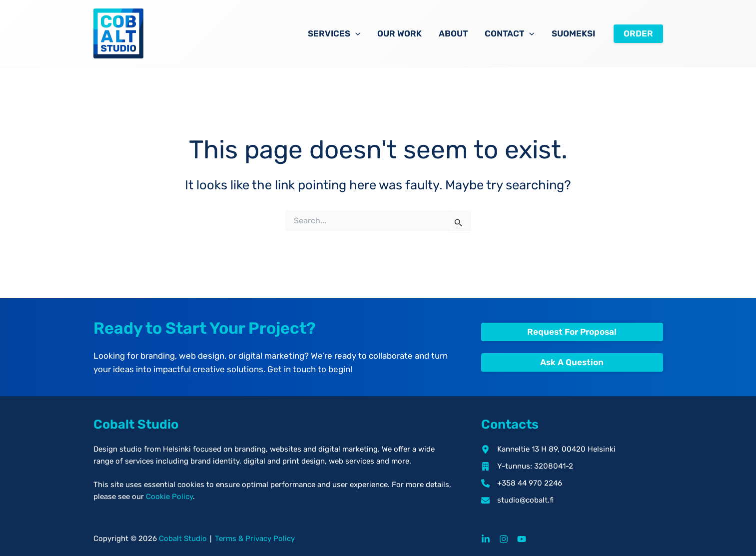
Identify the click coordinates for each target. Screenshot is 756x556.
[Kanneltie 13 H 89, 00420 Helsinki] (548, 449)
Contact (509, 33)
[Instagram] (504, 539)
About (453, 33)
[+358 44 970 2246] (522, 483)
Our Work (399, 33)
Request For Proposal (572, 332)
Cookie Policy (169, 497)
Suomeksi (573, 33)
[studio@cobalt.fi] (517, 500)
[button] (355, 33)
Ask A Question (572, 362)
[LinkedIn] (486, 539)
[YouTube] (522, 539)
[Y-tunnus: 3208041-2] (527, 466)
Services (334, 33)
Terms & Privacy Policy (255, 539)
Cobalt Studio (183, 539)
